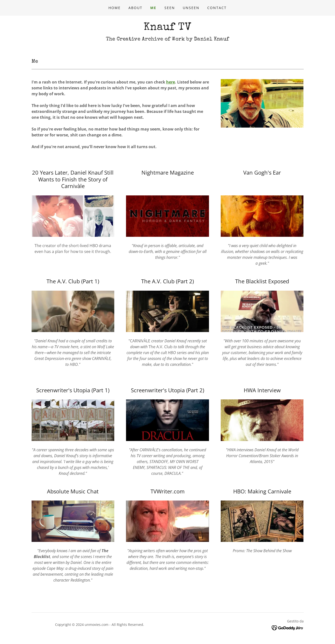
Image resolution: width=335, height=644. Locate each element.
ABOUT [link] (135, 8)
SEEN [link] (170, 8)
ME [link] (153, 8)
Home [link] (115, 8)
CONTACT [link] (217, 8)
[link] (167, 28)
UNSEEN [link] (191, 8)
